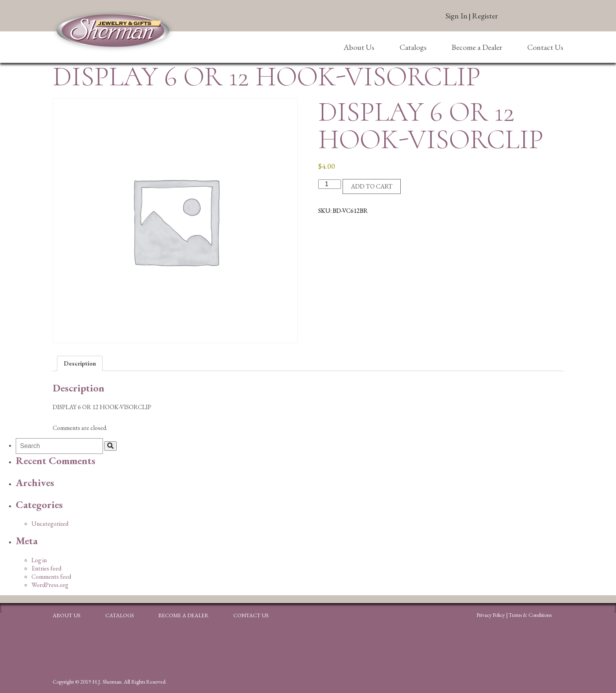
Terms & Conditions (530, 615)
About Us (359, 47)
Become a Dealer (477, 47)
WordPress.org (50, 585)
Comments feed (51, 577)
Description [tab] (80, 363)
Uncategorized (50, 524)
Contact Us (545, 47)
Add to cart (372, 186)
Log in (39, 560)
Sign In (456, 16)
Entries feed (46, 568)
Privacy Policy (491, 615)
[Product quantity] (330, 184)
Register (485, 16)
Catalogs (413, 47)
